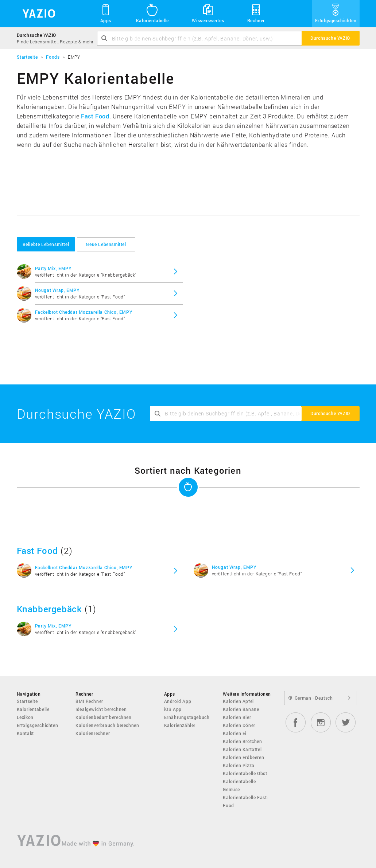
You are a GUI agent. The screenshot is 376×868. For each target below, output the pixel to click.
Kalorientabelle (152, 13)
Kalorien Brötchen (242, 741)
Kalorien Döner (239, 725)
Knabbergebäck (49, 609)
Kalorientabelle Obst (245, 773)
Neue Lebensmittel (106, 244)
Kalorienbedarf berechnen (103, 717)
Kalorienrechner (93, 733)
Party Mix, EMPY (53, 268)
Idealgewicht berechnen (101, 709)
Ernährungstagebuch (187, 717)
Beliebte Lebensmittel (46, 244)
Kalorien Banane (241, 709)
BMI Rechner (89, 701)
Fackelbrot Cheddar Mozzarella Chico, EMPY (84, 312)
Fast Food (95, 116)
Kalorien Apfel (238, 701)
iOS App (173, 709)
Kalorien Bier (237, 717)
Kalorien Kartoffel (242, 749)
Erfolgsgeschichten (336, 13)
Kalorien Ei (235, 733)
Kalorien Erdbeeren (243, 757)
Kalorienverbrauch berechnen (107, 725)
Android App (178, 701)
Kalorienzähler (180, 725)
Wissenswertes (208, 13)
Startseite (27, 701)
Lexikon (25, 717)
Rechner (256, 13)
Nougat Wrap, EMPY (57, 290)
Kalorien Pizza (239, 765)
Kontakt (25, 733)
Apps (106, 13)
